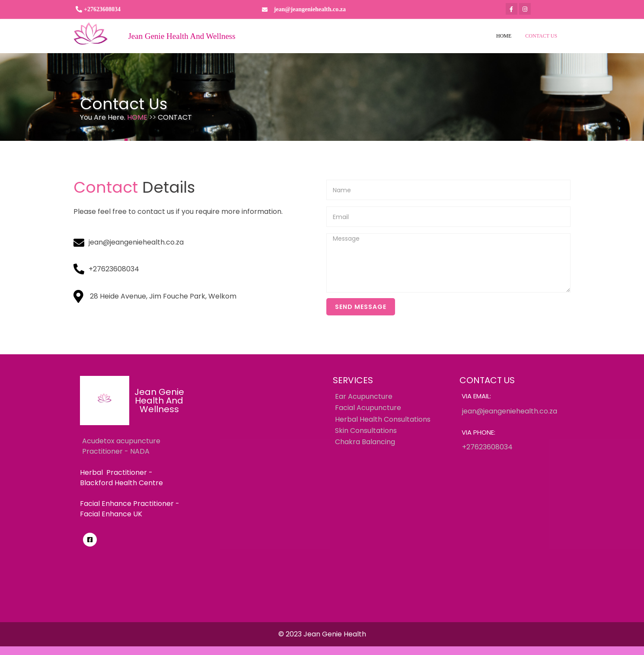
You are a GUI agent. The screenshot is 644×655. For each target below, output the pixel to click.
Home (138, 117)
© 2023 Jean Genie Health (322, 634)
